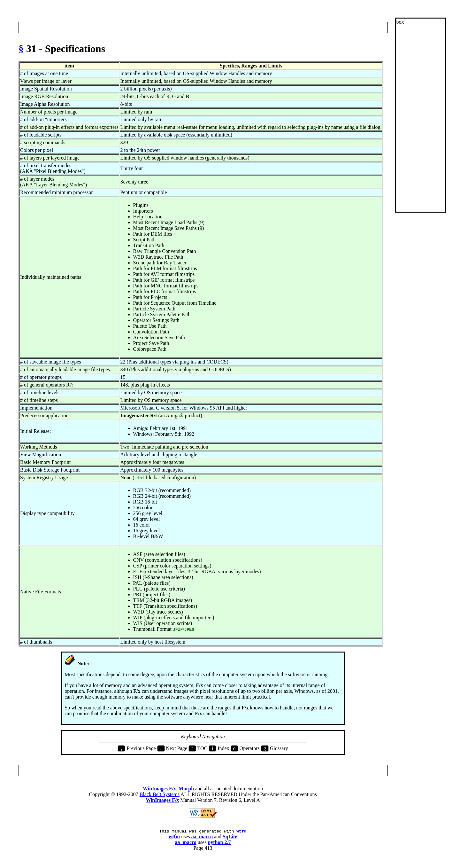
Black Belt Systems (160, 794)
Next (380, 27)
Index (202, 27)
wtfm (241, 832)
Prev (26, 27)
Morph (186, 789)
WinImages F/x (159, 789)
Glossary (218, 27)
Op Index (238, 27)
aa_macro (202, 837)
